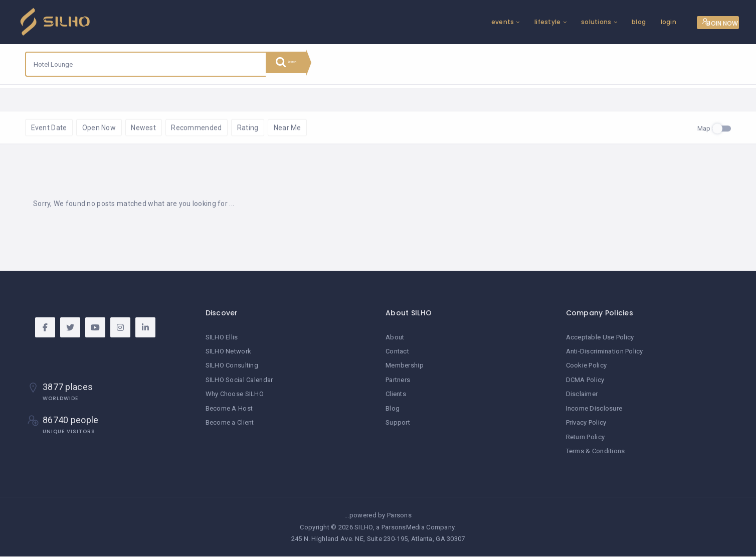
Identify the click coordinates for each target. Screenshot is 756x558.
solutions (556, 22)
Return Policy (586, 439)
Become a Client (230, 424)
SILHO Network (229, 354)
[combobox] (146, 64)
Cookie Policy (587, 368)
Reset (118, 100)
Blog (393, 410)
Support (398, 424)
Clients (396, 396)
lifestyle (507, 22)
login (628, 22)
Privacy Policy (586, 424)
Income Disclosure (594, 410)
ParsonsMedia (403, 529)
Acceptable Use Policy (600, 340)
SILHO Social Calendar (239, 382)
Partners (398, 382)
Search (296, 64)
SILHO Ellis (222, 340)
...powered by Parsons (378, 517)
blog (598, 22)
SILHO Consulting (232, 368)
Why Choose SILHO (235, 396)
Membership (405, 368)
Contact (397, 354)
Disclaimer (582, 396)
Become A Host (229, 410)
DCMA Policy (585, 382)
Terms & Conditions (596, 453)
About (395, 340)
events (462, 22)
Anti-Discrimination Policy (605, 354)
